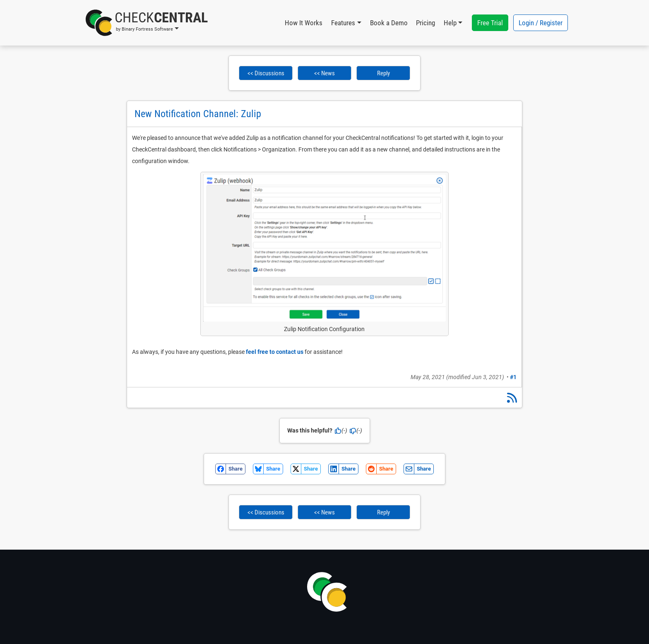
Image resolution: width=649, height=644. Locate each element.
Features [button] (343, 23)
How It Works (304, 23)
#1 (513, 377)
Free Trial (490, 23)
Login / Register (541, 23)
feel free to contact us (275, 352)
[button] (147, 23)
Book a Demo (389, 23)
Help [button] (450, 23)
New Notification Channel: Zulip (198, 114)
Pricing (425, 23)
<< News (324, 73)
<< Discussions (266, 73)
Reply (383, 73)
